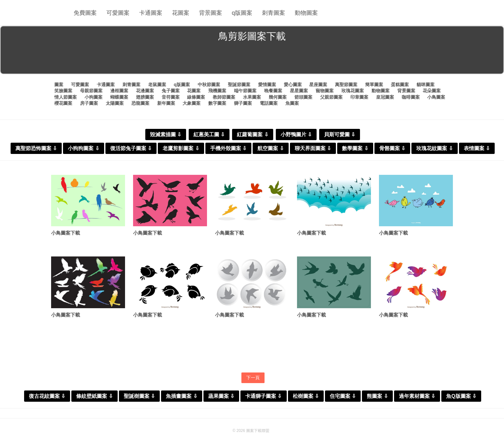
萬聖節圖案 (346, 85)
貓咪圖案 (426, 85)
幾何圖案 (278, 97)
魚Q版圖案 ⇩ (461, 396)
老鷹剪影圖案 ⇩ (181, 148)
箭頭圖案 (303, 97)
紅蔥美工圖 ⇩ (209, 134)
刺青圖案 (274, 13)
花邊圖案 (145, 91)
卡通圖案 (151, 13)
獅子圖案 (243, 103)
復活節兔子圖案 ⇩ (131, 148)
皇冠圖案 (385, 97)
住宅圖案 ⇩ (343, 396)
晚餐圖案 (273, 91)
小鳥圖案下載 (66, 233)
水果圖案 (252, 97)
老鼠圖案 (157, 85)
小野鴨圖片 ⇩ (296, 134)
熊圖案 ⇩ (377, 396)
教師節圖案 (224, 97)
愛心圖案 (293, 85)
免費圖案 (85, 13)
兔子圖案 (171, 91)
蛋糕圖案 (400, 85)
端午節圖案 (245, 91)
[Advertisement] (252, 59)
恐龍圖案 (140, 103)
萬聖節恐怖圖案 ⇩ (36, 148)
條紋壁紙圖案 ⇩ (94, 396)
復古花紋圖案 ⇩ (47, 396)
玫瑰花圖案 (353, 91)
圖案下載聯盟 (258, 431)
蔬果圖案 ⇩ (221, 396)
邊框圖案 (119, 91)
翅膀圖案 (145, 97)
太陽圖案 (115, 103)
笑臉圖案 (63, 91)
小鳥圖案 (436, 97)
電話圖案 (269, 103)
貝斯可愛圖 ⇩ (340, 134)
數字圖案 (217, 103)
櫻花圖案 (63, 103)
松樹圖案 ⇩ (306, 396)
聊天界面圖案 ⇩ (313, 148)
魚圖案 (292, 103)
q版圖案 (242, 13)
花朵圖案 (432, 91)
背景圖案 (211, 13)
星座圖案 (318, 85)
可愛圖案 (118, 13)
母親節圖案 (91, 91)
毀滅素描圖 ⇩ (166, 134)
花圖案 (181, 13)
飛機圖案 (217, 91)
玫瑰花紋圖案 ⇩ (434, 148)
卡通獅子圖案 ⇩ (263, 396)
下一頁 (253, 378)
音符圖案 (171, 97)
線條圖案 (196, 97)
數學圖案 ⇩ (355, 148)
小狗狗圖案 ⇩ (83, 148)
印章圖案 (359, 97)
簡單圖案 (374, 85)
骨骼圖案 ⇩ (392, 148)
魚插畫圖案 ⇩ (181, 396)
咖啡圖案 (411, 97)
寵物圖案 (325, 91)
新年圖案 (166, 103)
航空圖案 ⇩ (270, 148)
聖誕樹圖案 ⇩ (139, 396)
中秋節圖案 (209, 85)
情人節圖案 (66, 97)
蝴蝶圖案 (119, 97)
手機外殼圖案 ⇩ (228, 148)
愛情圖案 (267, 85)
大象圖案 (192, 103)
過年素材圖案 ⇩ (417, 396)
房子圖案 (89, 103)
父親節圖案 (331, 97)
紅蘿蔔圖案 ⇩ (252, 134)
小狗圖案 (94, 97)
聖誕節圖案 (239, 85)
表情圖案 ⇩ (477, 148)
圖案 (59, 85)
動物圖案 (306, 13)
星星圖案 (299, 91)
